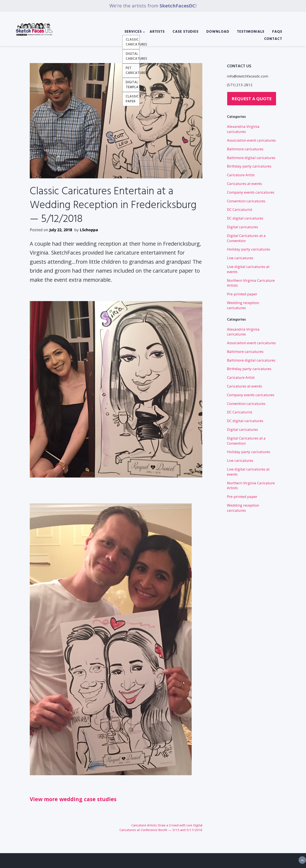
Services (133, 32)
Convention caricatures (246, 201)
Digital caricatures (242, 227)
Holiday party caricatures (249, 249)
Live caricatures (240, 258)
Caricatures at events (244, 184)
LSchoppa (89, 230)
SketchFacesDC (177, 6)
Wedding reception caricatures (243, 305)
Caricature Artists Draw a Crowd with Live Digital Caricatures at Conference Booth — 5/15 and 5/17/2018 (161, 828)
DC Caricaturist (240, 209)
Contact (273, 39)
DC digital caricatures (245, 218)
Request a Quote (252, 99)
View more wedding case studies (73, 799)
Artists (157, 32)
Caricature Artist (241, 175)
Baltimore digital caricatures (251, 158)
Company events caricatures (251, 192)
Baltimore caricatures (245, 149)
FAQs (277, 32)
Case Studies (186, 32)
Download (218, 32)
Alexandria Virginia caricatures (243, 129)
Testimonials (251, 32)
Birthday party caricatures (249, 166)
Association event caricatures (251, 140)
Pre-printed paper (242, 294)
